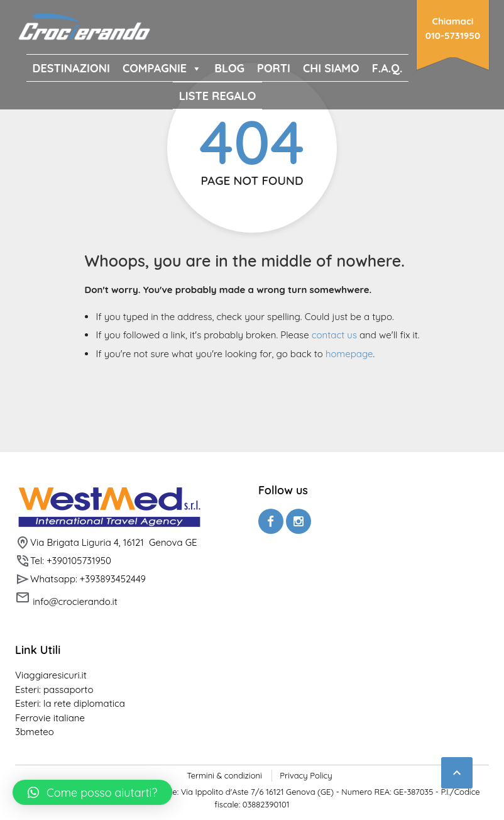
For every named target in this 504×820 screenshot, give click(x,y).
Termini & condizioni (224, 775)
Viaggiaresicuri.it (51, 675)
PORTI (274, 68)
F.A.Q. (387, 68)
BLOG (229, 68)
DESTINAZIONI (71, 68)
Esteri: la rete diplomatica (70, 703)
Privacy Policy (306, 775)
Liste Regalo (218, 96)
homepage (349, 354)
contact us (334, 335)
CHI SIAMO (331, 68)
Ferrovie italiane (50, 718)
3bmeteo (35, 732)
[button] (92, 792)
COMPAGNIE (162, 68)
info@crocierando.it (66, 599)
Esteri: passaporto (54, 690)
